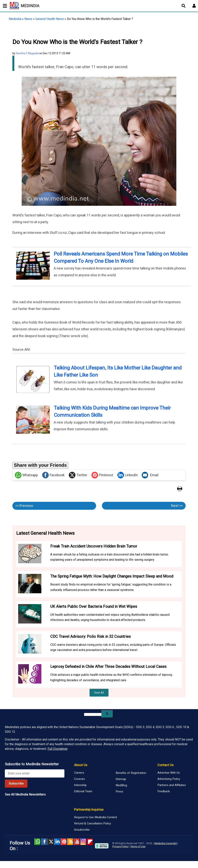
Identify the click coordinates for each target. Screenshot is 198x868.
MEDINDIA (24, 6)
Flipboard (90, 842)
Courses (79, 779)
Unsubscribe (82, 830)
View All (99, 693)
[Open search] (183, 6)
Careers (79, 773)
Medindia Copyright (166, 843)
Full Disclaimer (58, 749)
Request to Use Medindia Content (96, 817)
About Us (81, 765)
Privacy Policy (120, 846)
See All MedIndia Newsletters (25, 794)
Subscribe (16, 783)
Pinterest (102, 475)
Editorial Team (83, 791)
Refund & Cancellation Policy (93, 823)
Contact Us (165, 765)
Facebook (53, 475)
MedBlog (121, 785)
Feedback (164, 791)
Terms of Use (138, 846)
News (28, 19)
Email (150, 475)
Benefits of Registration (131, 773)
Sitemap (121, 779)
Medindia (15, 19)
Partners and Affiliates (172, 785)
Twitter (78, 475)
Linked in (57, 842)
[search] (93, 714)
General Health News (50, 19)
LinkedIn (128, 475)
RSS (70, 842)
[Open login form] (194, 6)
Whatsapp (26, 475)
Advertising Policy (169, 779)
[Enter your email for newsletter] (35, 773)
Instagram (83, 842)
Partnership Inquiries (89, 809)
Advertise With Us (169, 773)
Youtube (77, 842)
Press (119, 791)
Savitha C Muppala (27, 53)
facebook (44, 842)
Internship (80, 785)
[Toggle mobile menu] (4, 6)
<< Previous (24, 506)
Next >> (177, 506)
